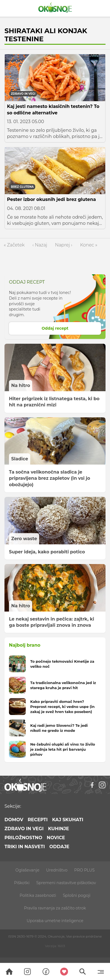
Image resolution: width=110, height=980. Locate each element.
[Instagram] (102, 785)
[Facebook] (92, 785)
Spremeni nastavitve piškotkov (66, 883)
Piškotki (22, 883)
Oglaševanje (27, 870)
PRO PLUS (84, 870)
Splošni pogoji (77, 895)
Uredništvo (57, 870)
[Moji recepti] (64, 972)
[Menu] (101, 972)
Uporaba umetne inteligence (55, 921)
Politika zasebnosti (38, 895)
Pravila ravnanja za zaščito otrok (55, 908)
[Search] (9, 972)
